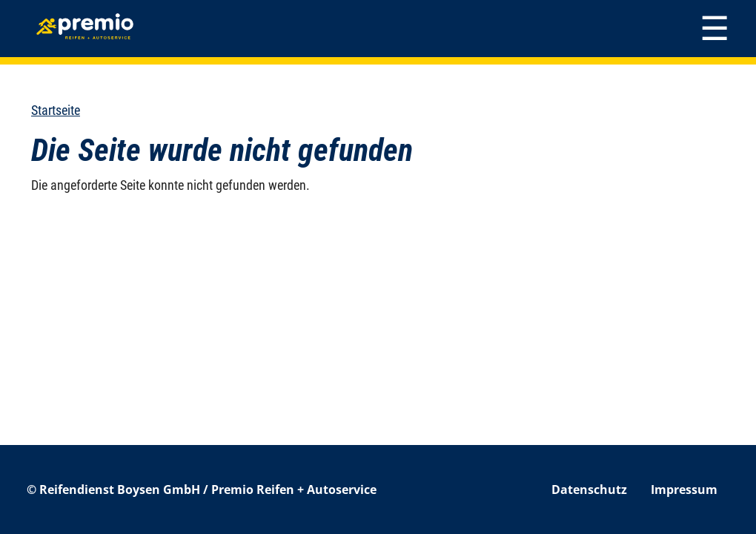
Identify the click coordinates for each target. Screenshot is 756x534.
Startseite (56, 110)
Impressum (684, 489)
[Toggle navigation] (714, 29)
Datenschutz (589, 489)
